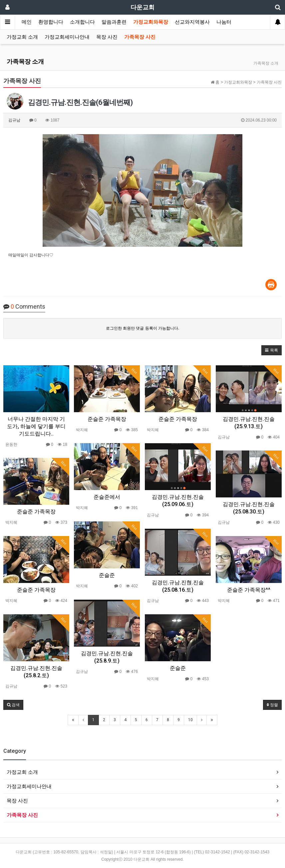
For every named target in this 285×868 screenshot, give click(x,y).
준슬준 (107, 575)
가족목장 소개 (25, 61)
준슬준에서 (107, 497)
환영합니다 (51, 22)
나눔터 (224, 22)
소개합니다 (82, 22)
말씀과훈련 (114, 22)
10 (190, 720)
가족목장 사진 (140, 37)
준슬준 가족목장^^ (249, 590)
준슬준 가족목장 (107, 419)
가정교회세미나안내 (67, 37)
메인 (27, 22)
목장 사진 (107, 37)
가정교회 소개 (22, 37)
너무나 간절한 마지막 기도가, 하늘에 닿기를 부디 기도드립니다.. (36, 426)
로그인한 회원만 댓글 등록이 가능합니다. (143, 328)
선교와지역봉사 (192, 22)
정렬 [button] (272, 705)
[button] (272, 350)
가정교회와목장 (151, 22)
